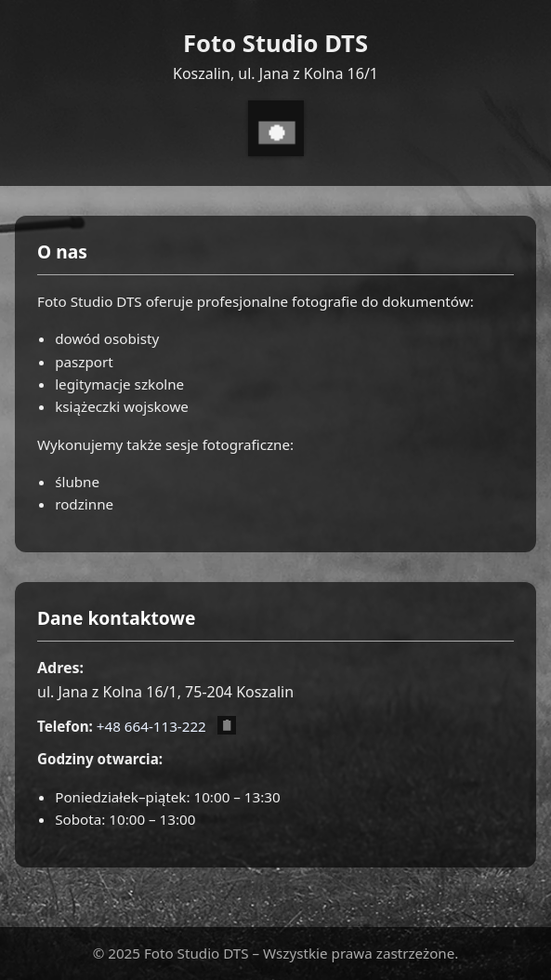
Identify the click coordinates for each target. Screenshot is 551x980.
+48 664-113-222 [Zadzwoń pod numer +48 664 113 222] (151, 726)
